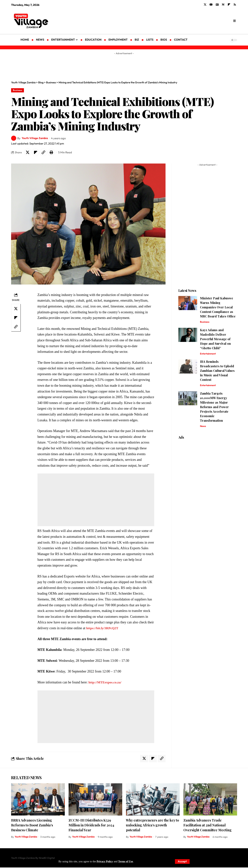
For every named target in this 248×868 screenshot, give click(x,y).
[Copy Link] (44, 153)
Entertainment (208, 354)
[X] (205, 5)
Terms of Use (126, 861)
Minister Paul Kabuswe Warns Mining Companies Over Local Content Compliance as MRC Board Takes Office (218, 308)
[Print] (52, 153)
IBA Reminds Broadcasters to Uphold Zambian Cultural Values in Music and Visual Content (217, 371)
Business (18, 90)
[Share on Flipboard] (36, 153)
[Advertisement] (154, 21)
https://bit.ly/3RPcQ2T (103, 628)
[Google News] (217, 5)
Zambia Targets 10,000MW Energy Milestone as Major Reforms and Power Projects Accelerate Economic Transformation (214, 408)
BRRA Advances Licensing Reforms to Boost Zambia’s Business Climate (32, 825)
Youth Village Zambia (35, 138)
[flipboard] (229, 5)
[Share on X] (28, 153)
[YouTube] (211, 5)
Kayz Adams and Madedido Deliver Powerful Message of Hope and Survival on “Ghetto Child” (215, 339)
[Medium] (223, 5)
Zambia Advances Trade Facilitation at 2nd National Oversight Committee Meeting (208, 825)
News (203, 427)
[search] (234, 21)
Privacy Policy (105, 861)
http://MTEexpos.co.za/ (105, 683)
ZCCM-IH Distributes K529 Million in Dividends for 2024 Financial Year (91, 825)
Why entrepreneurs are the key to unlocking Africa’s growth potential (152, 825)
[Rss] (235, 5)
